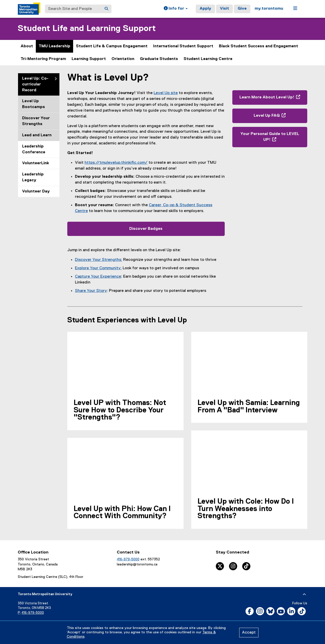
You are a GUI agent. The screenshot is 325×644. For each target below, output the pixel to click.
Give (242, 9)
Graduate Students (159, 59)
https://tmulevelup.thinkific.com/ (116, 163)
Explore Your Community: (98, 268)
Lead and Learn (37, 135)
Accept (249, 633)
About (27, 46)
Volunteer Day (36, 191)
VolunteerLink (36, 163)
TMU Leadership (54, 46)
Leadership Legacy (33, 177)
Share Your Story (91, 291)
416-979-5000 (128, 559)
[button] (176, 9)
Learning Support (89, 59)
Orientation (123, 59)
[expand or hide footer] (304, 594)
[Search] (106, 9)
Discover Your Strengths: (99, 260)
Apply (205, 9)
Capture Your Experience (98, 277)
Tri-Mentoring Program (43, 59)
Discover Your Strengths (36, 121)
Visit (224, 9)
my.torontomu (269, 9)
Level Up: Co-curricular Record (35, 84)
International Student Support (183, 46)
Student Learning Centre (208, 59)
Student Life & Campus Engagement (112, 46)
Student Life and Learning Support (87, 29)
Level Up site (166, 93)
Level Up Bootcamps (34, 104)
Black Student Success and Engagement (258, 46)
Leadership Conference (34, 149)
